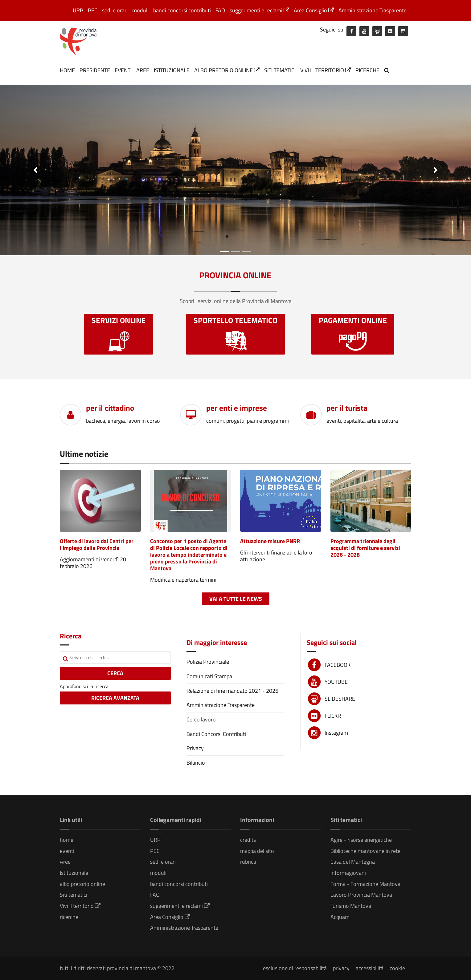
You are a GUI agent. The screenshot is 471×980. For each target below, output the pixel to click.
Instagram (336, 733)
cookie (397, 968)
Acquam (340, 917)
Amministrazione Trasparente (373, 10)
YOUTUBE (336, 682)
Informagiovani (348, 873)
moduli (140, 10)
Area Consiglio (314, 10)
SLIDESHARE (340, 699)
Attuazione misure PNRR (270, 541)
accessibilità (370, 968)
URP (78, 10)
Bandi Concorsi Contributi (216, 734)
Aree (143, 70)
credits (248, 840)
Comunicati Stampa (209, 676)
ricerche (367, 70)
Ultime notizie (84, 454)
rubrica (248, 862)
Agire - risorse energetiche (361, 840)
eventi (123, 70)
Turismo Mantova (351, 906)
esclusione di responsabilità (295, 968)
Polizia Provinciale (208, 662)
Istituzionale (172, 70)
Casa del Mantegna (353, 862)
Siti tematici (280, 70)
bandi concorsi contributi (182, 10)
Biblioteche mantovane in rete (365, 851)
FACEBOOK (338, 665)
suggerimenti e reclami (259, 10)
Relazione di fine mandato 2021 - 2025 (232, 691)
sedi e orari (115, 10)
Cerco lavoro (201, 719)
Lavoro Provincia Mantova (361, 895)
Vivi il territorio (326, 70)
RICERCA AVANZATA (115, 698)
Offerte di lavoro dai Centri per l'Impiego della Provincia (97, 544)
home (67, 70)
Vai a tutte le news (236, 599)
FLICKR (333, 716)
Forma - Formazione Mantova (365, 884)
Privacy (195, 748)
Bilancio (196, 763)
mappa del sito (257, 851)
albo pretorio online (227, 70)
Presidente (95, 70)
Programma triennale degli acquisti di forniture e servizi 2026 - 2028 (365, 548)
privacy (341, 968)
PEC (93, 10)
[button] (35, 170)
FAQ (220, 10)
